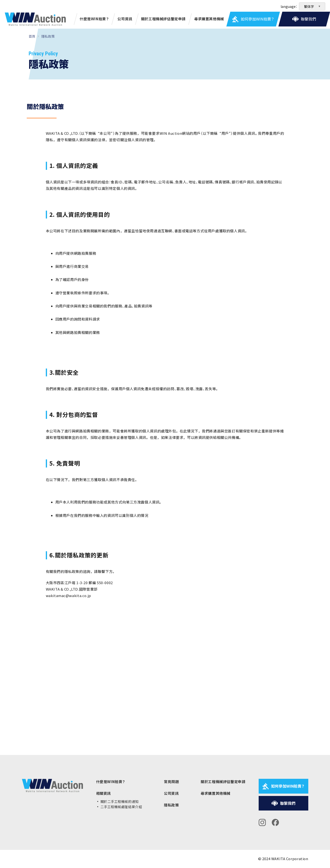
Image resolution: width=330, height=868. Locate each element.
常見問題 (171, 782)
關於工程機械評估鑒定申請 (163, 19)
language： (289, 6)
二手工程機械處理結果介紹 (121, 807)
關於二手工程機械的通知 (120, 801)
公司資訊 (125, 19)
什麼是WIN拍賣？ (94, 19)
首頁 (32, 36)
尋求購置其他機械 (209, 19)
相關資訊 (104, 793)
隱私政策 (48, 36)
